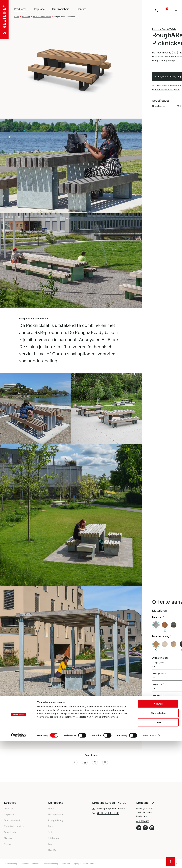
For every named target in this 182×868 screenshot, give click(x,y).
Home (17, 17)
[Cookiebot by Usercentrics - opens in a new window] (18, 862)
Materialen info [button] (28, 739)
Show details (149, 862)
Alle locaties (143, 821)
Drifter (51, 808)
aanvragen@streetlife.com (111, 808)
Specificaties (159, 106)
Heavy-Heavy (55, 814)
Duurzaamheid (61, 9)
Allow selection (158, 840)
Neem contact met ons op (166, 90)
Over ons (9, 808)
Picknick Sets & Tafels (42, 17)
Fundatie (161, 715)
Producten (26, 17)
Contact (81, 9)
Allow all (158, 831)
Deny (158, 849)
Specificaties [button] (27, 733)
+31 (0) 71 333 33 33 (163, 739)
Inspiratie (39, 9)
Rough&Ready (56, 820)
